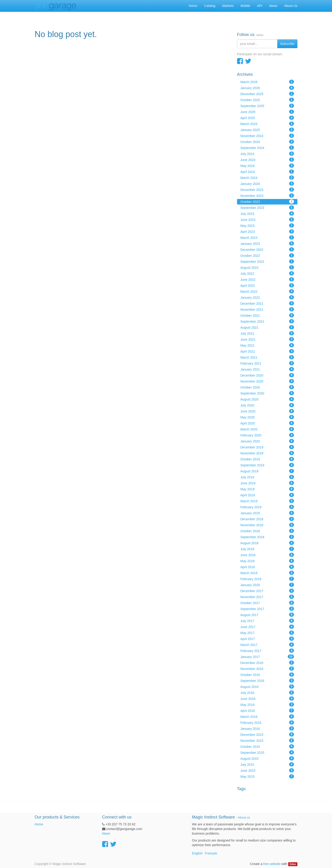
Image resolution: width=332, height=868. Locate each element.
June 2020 (267, 411)
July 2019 (267, 477)
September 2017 (267, 609)
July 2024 (267, 154)
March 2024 (267, 178)
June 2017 (267, 627)
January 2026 (267, 88)
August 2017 (267, 615)
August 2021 (267, 327)
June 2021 (267, 339)
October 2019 (267, 459)
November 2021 (267, 309)
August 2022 (267, 267)
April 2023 (267, 231)
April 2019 (267, 495)
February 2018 (267, 579)
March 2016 (267, 716)
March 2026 (267, 82)
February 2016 (267, 722)
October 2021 (267, 315)
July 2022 (267, 273)
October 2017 (267, 603)
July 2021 (267, 333)
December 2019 (267, 447)
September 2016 (267, 681)
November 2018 (267, 525)
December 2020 (267, 375)
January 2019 (267, 513)
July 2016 (267, 693)
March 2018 (267, 573)
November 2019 (267, 453)
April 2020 (267, 423)
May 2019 (267, 489)
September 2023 (267, 208)
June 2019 (267, 483)
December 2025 (267, 94)
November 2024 (267, 136)
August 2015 (267, 758)
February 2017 (267, 651)
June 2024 (267, 160)
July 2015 (267, 764)
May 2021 (267, 345)
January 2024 (267, 184)
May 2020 (267, 417)
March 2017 (267, 645)
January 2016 (267, 728)
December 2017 (267, 591)
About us (244, 817)
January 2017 (267, 657)
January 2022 (267, 297)
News (106, 833)
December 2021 (267, 303)
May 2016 (267, 704)
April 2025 (267, 118)
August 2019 (267, 471)
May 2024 (267, 166)
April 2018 (267, 567)
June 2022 (267, 279)
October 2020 (267, 387)
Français (211, 853)
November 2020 (267, 381)
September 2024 (267, 148)
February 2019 (267, 507)
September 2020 (267, 393)
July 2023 (267, 213)
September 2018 (267, 537)
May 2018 (267, 561)
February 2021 (267, 363)
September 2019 (267, 465)
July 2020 (267, 405)
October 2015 (267, 746)
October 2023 (267, 202)
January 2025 (267, 130)
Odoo (293, 864)
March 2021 (267, 357)
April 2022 (267, 285)
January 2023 (267, 243)
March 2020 (267, 429)
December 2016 (267, 663)
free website (272, 864)
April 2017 (267, 639)
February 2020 (267, 435)
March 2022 (267, 291)
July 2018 (267, 549)
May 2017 (267, 633)
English (197, 853)
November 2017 (267, 597)
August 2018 (267, 543)
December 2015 (267, 734)
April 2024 (267, 172)
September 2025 (267, 106)
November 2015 (267, 740)
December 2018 (267, 519)
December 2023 (267, 190)
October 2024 (267, 142)
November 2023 (267, 196)
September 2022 (267, 261)
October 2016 (267, 675)
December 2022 (267, 249)
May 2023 (267, 225)
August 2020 (267, 399)
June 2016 (267, 698)
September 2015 (267, 752)
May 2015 (267, 776)
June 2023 (267, 219)
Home (39, 824)
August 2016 (267, 687)
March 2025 (267, 124)
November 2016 (267, 669)
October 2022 (267, 255)
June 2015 (267, 770)
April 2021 (267, 351)
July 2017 (267, 621)
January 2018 (267, 585)
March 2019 (267, 501)
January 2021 (267, 369)
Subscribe (287, 44)
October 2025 (267, 100)
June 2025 (267, 112)
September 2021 (267, 321)
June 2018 (267, 555)
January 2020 (267, 441)
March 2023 (267, 237)
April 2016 (267, 710)
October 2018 (267, 531)
